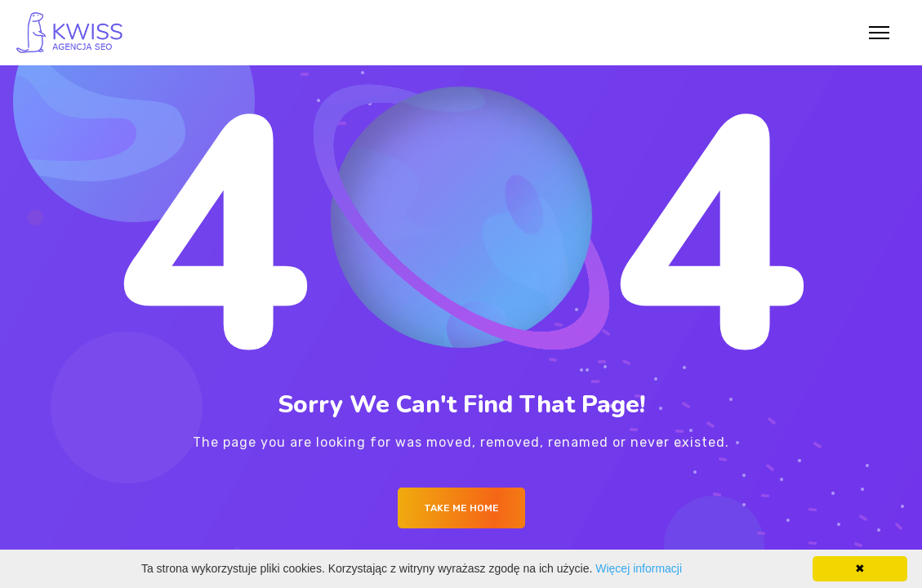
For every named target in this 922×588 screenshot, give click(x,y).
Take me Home (461, 508)
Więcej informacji (639, 568)
